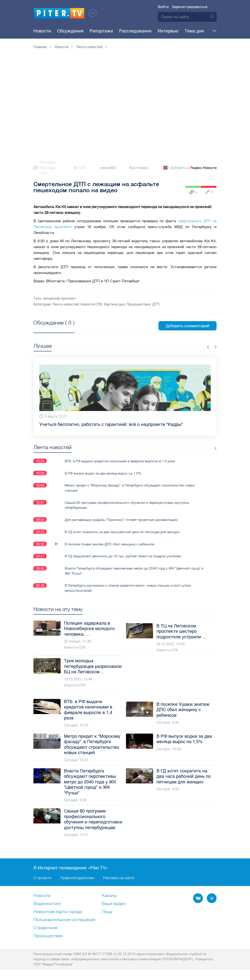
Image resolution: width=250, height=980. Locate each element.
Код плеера (139, 168)
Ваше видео (114, 904)
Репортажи (93, 31)
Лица (107, 912)
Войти (163, 7)
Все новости (201, 448)
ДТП (156, 304)
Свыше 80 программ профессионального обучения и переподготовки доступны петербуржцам (127, 505)
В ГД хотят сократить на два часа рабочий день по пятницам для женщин (122, 532)
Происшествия (138, 304)
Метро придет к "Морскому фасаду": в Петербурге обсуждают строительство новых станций (130, 488)
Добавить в (189, 168)
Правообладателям (77, 878)
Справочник (46, 928)
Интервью (150, 31)
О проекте (42, 878)
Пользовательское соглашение (64, 920)
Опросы (191, 31)
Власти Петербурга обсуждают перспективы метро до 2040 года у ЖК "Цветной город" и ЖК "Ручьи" (133, 571)
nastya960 (108, 168)
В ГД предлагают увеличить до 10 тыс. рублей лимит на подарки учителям (123, 556)
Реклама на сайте (119, 878)
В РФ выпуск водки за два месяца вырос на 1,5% (103, 473)
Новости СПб (91, 304)
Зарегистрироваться (189, 7)
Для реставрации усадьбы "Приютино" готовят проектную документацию (121, 519)
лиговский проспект (59, 299)
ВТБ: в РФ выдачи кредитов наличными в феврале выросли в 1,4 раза (120, 461)
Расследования (122, 31)
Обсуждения (66, 31)
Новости (42, 31)
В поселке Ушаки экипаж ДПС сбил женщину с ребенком (109, 544)
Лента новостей (66, 304)
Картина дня (114, 304)
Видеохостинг (47, 904)
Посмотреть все (49, 328)
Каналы (109, 896)
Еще (209, 31)
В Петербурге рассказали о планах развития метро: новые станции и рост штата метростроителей (128, 588)
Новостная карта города (58, 912)
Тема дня (172, 31)
